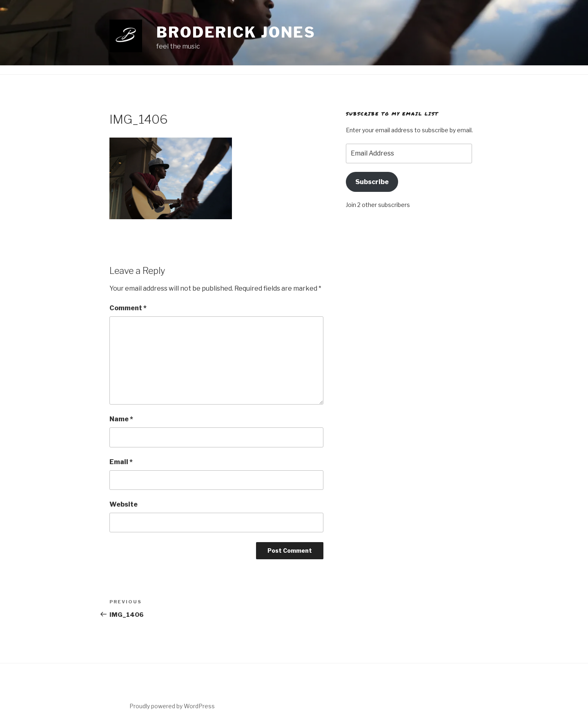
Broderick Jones (236, 32)
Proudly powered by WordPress (172, 706)
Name (121, 419)
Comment (128, 308)
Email (121, 462)
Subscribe (372, 182)
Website (124, 504)
